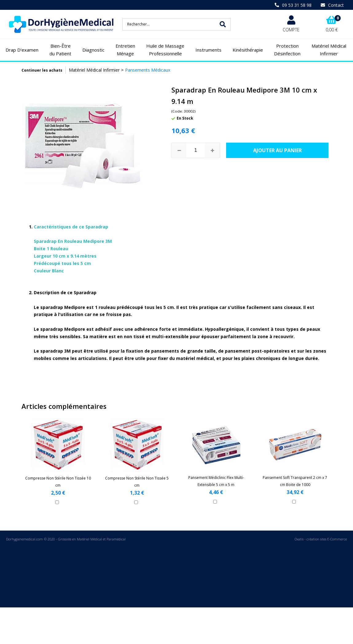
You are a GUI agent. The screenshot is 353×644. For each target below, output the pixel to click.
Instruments (208, 50)
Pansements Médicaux (148, 70)
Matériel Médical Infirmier (329, 50)
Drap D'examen (22, 50)
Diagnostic (93, 50)
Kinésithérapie (248, 50)
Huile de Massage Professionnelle (165, 50)
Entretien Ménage (125, 50)
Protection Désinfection (287, 50)
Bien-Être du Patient (60, 50)
